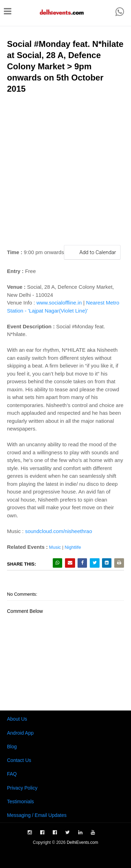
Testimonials (20, 801)
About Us (17, 719)
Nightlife (73, 547)
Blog (12, 747)
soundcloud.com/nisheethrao (59, 531)
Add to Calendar (92, 252)
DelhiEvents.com (82, 842)
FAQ (12, 774)
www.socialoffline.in (59, 303)
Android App (20, 733)
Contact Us (19, 760)
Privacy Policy (22, 788)
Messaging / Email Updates (37, 815)
